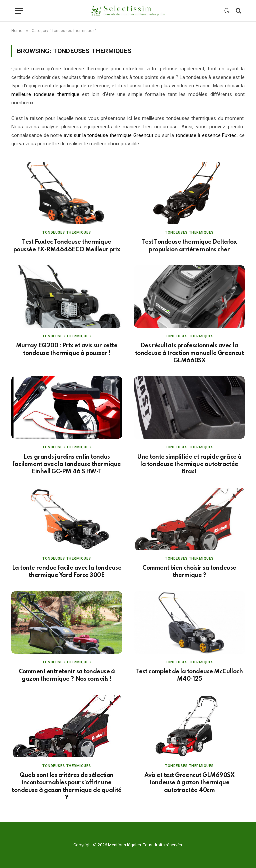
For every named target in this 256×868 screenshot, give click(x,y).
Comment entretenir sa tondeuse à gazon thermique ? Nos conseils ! (67, 675)
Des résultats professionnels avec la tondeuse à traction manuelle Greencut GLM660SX (189, 353)
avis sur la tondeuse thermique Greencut (108, 135)
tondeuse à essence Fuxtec (206, 135)
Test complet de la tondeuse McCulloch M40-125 (189, 675)
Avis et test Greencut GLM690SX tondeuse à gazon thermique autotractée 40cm (189, 783)
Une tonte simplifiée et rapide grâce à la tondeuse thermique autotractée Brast (189, 464)
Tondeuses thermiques (67, 232)
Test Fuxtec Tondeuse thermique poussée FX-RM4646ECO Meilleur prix (67, 246)
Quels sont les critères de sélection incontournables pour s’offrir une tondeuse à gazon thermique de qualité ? (66, 786)
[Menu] (19, 11)
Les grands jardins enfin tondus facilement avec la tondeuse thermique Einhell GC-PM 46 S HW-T (66, 464)
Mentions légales (124, 845)
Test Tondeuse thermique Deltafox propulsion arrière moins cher (189, 246)
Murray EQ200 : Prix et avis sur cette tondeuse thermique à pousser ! (67, 349)
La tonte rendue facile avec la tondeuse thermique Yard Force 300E (67, 572)
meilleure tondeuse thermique (45, 94)
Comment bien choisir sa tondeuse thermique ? (189, 572)
